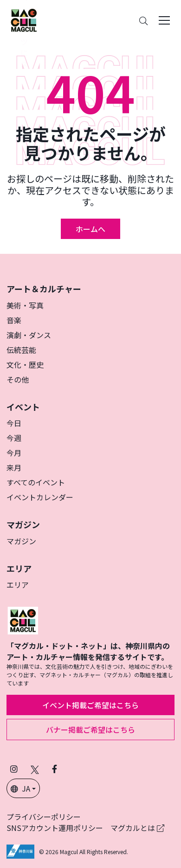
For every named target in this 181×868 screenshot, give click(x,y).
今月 (14, 453)
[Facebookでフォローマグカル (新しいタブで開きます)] (55, 769)
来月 (14, 467)
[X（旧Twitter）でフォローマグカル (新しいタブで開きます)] (35, 769)
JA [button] (20, 788)
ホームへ (90, 229)
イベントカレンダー (40, 497)
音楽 (14, 320)
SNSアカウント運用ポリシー (55, 828)
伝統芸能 (21, 350)
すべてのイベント (36, 482)
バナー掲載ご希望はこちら (90, 730)
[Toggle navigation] (164, 20)
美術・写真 (25, 305)
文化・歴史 (25, 365)
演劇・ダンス (29, 335)
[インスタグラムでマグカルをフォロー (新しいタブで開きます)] (14, 769)
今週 (14, 438)
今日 (14, 423)
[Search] (143, 21)
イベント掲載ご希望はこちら (90, 705)
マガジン (21, 541)
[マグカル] (23, 619)
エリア (18, 585)
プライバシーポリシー (44, 817)
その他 (18, 379)
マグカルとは (137, 828)
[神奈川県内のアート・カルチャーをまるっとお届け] (24, 20)
